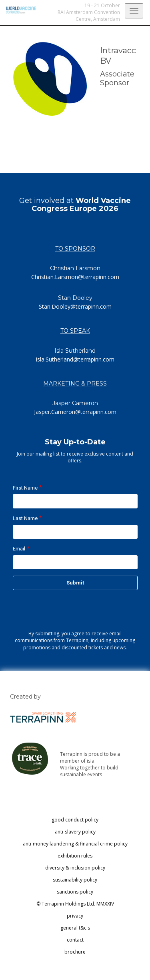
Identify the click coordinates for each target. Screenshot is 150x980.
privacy (75, 916)
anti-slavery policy (75, 832)
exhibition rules (75, 856)
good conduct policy (75, 820)
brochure (75, 952)
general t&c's (75, 928)
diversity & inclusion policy (75, 868)
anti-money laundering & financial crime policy (75, 844)
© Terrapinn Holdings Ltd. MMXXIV (75, 904)
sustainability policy (75, 880)
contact (75, 940)
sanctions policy (75, 892)
